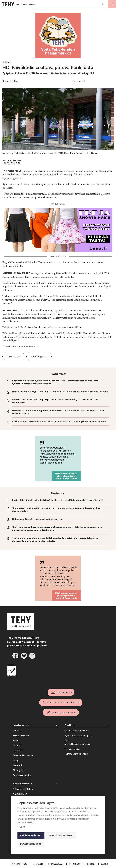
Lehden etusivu (22, 725)
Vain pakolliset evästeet (61, 835)
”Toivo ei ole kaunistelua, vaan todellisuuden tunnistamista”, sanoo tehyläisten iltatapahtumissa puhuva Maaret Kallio (56, 539)
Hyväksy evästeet (31, 835)
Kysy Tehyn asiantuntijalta (78, 736)
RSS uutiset (75, 864)
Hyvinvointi (19, 750)
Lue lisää (21, 827)
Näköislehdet (20, 794)
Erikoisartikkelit (21, 736)
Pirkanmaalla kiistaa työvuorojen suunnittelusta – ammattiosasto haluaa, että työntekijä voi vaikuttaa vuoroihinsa (55, 382)
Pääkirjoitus (19, 770)
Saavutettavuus (56, 864)
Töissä (16, 741)
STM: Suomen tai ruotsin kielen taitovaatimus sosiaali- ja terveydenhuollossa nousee (59, 422)
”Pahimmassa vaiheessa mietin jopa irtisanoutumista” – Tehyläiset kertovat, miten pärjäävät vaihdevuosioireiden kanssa (58, 529)
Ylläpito (104, 864)
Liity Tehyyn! (38, 356)
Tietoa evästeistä (19, 864)
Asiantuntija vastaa (23, 755)
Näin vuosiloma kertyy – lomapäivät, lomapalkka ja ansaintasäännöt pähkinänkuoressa (60, 392)
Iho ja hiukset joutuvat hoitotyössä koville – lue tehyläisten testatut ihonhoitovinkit (58, 500)
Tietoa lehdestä (22, 784)
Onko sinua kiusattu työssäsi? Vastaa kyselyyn (38, 519)
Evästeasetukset (31, 844)
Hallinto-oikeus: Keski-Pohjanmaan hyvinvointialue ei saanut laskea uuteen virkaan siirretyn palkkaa (58, 412)
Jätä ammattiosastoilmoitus (77, 742)
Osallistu (70, 725)
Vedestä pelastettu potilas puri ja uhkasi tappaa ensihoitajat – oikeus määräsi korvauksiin (55, 401)
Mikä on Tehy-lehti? (23, 789)
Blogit (16, 760)
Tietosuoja (38, 864)
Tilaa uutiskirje (64, 692)
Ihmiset (17, 746)
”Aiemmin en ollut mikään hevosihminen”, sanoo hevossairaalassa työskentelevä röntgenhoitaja (56, 510)
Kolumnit (18, 765)
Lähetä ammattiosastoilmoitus (63, 703)
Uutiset (17, 731)
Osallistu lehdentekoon (64, 713)
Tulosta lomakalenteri (76, 754)
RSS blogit (91, 864)
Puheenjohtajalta (22, 775)
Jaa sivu (77, 81)
